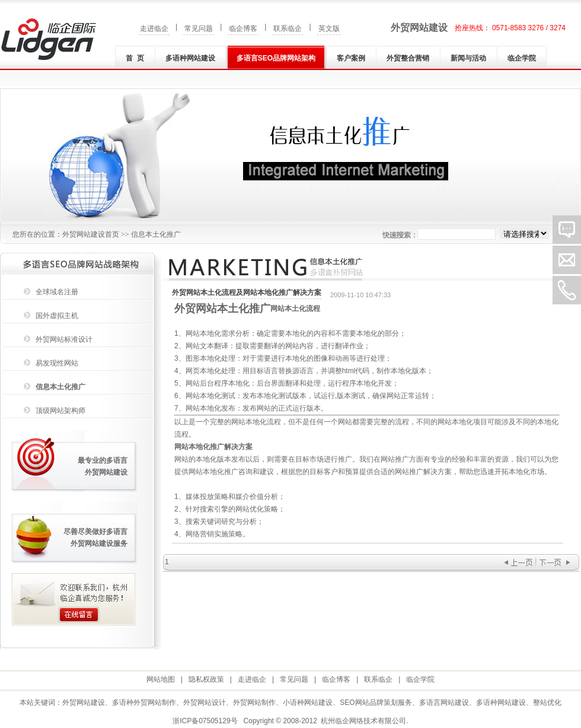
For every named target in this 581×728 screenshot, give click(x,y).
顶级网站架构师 (60, 411)
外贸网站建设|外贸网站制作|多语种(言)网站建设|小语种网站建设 (49, 39)
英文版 (329, 28)
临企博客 (243, 28)
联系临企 (288, 28)
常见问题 (199, 28)
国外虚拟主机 (57, 316)
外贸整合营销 (408, 58)
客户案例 (351, 58)
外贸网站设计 (205, 702)
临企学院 (522, 58)
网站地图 (161, 679)
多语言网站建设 (444, 702)
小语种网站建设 (308, 702)
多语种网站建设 (190, 58)
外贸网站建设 (419, 28)
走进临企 (154, 28)
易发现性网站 (57, 363)
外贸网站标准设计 (64, 339)
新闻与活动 (468, 58)
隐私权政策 (206, 679)
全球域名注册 (57, 292)
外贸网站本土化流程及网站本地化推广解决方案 (247, 293)
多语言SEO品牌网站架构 (276, 58)
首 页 (135, 58)
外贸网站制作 (254, 702)
